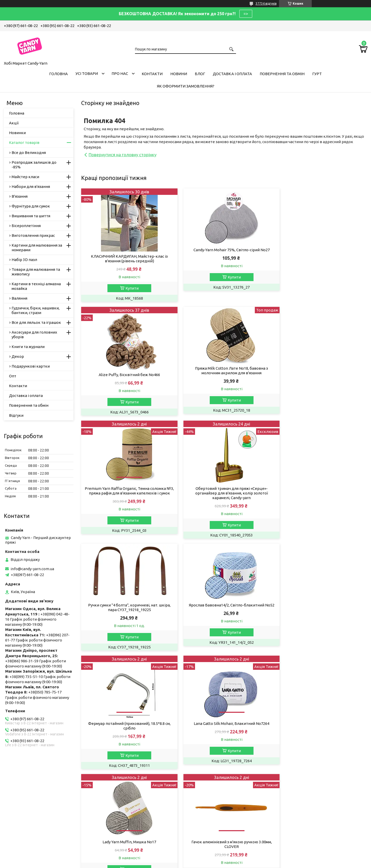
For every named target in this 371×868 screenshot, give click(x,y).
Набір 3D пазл (24, 260)
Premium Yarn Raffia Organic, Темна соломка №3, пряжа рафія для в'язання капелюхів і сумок (224, 379)
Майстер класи (25, 177)
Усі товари (87, 73)
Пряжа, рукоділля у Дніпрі (124, 831)
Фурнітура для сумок (31, 206)
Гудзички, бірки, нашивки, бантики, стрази (36, 310)
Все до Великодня (29, 153)
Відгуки (16, 415)
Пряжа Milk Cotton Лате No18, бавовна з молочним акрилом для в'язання (127, 371)
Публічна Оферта (24, 790)
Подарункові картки (31, 366)
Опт (13, 376)
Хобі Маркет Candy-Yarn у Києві (129, 817)
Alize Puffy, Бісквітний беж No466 (322, 256)
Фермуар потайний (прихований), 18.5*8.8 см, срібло (322, 500)
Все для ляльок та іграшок (36, 322)
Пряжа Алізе (112, 790)
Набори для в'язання (31, 186)
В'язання (20, 196)
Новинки (17, 133)
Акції (14, 123)
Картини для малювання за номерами (37, 248)
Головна (58, 74)
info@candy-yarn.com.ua (32, 569)
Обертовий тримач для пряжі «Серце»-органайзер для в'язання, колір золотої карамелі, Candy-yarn (322, 379)
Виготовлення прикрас (33, 235)
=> (246, 14)
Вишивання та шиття (31, 216)
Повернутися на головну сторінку (123, 155)
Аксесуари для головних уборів (34, 335)
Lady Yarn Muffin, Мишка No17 (224, 616)
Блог (200, 74)
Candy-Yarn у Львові (119, 804)
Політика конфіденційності (237, 863)
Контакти (152, 74)
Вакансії (15, 797)
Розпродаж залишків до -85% (34, 165)
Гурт (317, 74)
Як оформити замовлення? (186, 86)
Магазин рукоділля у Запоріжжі (129, 810)
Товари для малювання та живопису (36, 272)
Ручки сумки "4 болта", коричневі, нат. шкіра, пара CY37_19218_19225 (127, 494)
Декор (18, 356)
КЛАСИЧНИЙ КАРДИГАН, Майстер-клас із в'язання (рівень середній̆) (127, 259)
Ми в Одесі (110, 824)
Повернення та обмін (282, 74)
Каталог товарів (24, 142)
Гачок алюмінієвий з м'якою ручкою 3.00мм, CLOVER (322, 618)
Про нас (120, 73)
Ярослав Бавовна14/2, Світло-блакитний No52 (224, 491)
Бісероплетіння (26, 226)
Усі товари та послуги (343, 669)
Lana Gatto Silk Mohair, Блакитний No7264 (127, 616)
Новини (179, 74)
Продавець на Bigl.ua (185, 858)
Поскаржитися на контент (194, 863)
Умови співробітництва (215, 790)
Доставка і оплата (232, 74)
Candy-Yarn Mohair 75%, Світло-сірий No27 (224, 250)
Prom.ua (211, 854)
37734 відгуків (266, 3)
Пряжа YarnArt (114, 797)
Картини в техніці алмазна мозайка (36, 286)
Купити (129, 288)
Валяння (19, 298)
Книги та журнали (28, 347)
